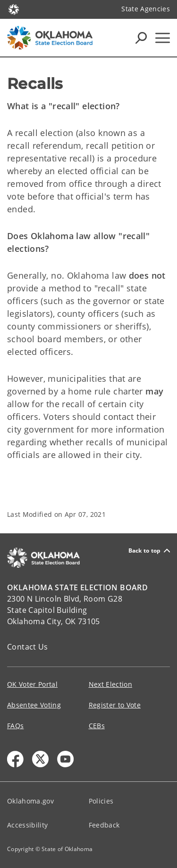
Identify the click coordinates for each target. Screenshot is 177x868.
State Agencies (146, 9)
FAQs (15, 726)
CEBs (97, 726)
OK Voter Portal (32, 684)
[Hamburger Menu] (163, 38)
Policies (101, 801)
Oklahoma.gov (30, 801)
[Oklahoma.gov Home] (14, 9)
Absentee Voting (34, 705)
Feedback (104, 825)
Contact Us (28, 647)
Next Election (110, 684)
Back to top (149, 551)
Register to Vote (115, 705)
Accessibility (27, 825)
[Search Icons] (141, 38)
